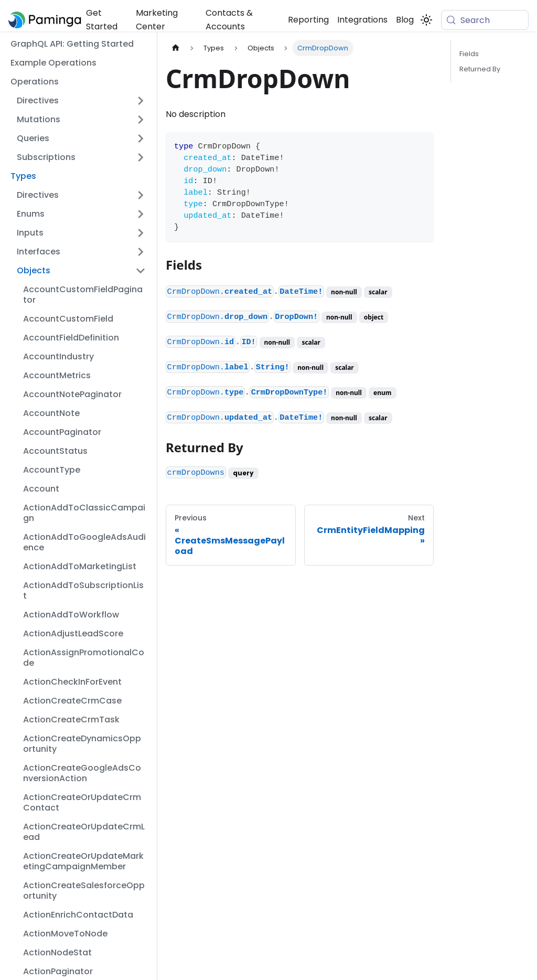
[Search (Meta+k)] (485, 20)
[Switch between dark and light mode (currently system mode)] (426, 20)
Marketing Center (157, 20)
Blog (405, 20)
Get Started (102, 20)
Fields (469, 54)
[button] (81, 101)
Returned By (480, 69)
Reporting (308, 20)
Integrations (362, 20)
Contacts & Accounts (229, 20)
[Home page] (176, 48)
